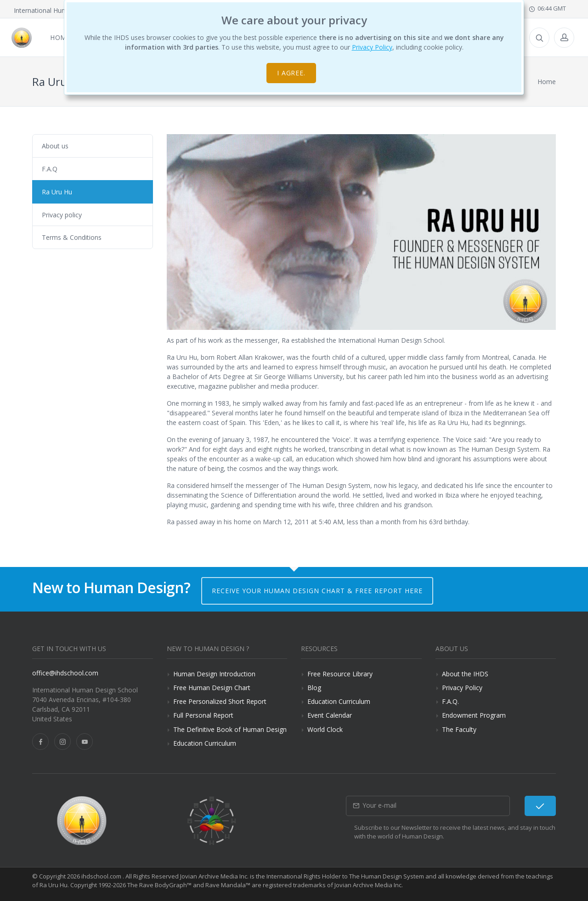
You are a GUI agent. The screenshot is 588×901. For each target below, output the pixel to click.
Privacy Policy (372, 47)
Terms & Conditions (72, 237)
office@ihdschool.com (65, 673)
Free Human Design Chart (212, 688)
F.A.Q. (450, 701)
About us (55, 146)
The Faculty (459, 729)
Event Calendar (330, 715)
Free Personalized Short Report (220, 701)
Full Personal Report (203, 715)
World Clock (325, 729)
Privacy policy (62, 215)
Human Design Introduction (214, 674)
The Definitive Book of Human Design (230, 729)
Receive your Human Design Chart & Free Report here (317, 591)
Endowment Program (474, 715)
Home (547, 82)
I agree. (291, 73)
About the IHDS (465, 674)
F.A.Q (50, 169)
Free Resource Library (340, 674)
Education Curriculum (205, 743)
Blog (314, 688)
